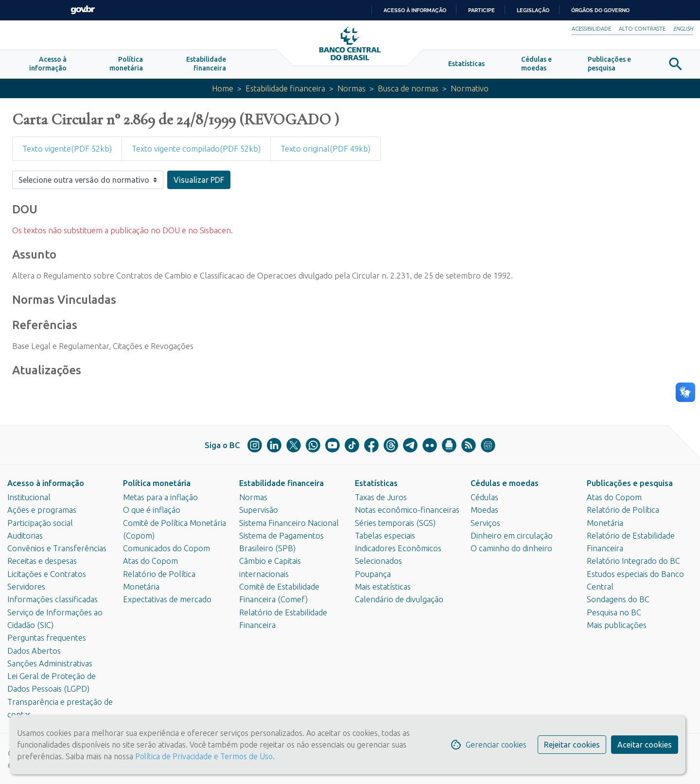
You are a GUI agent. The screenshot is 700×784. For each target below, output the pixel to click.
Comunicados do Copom (166, 548)
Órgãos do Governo (600, 10)
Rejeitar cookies (572, 745)
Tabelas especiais (385, 536)
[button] (48, 64)
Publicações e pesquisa (630, 483)
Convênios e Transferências (57, 548)
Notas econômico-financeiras (407, 510)
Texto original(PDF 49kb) (325, 149)
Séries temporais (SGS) (395, 523)
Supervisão (259, 510)
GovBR (83, 10)
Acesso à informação (46, 483)
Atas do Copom (150, 561)
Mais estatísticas (383, 587)
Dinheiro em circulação (512, 536)
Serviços (485, 523)
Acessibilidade (591, 29)
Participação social (40, 523)
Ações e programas (42, 510)
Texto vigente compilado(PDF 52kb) (196, 149)
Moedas (484, 510)
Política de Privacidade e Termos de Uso (203, 756)
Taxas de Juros (381, 497)
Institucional (29, 497)
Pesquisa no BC (614, 612)
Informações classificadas (52, 599)
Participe (481, 10)
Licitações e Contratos (47, 574)
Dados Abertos (34, 651)
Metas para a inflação (160, 497)
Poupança (373, 574)
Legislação (533, 10)
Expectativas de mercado (167, 599)
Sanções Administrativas (50, 663)
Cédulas (484, 497)
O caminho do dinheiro (511, 548)
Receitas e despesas (42, 561)
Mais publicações (617, 625)
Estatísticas (376, 483)
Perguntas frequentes (47, 638)
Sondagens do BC (618, 599)
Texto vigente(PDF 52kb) (67, 149)
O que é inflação (152, 510)
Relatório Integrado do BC (633, 561)
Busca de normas (408, 88)
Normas (351, 88)
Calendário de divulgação (399, 599)
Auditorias (25, 536)
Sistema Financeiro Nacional (289, 523)
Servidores (26, 587)
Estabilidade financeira (285, 88)
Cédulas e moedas (505, 483)
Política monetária (157, 483)
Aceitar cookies (645, 745)
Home (223, 88)
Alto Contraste (642, 29)
